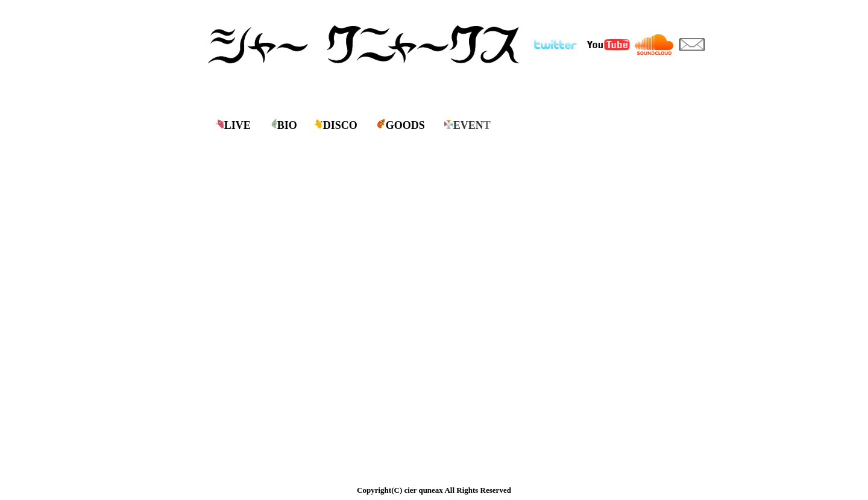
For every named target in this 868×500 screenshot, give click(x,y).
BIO (287, 125)
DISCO (340, 125)
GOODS (405, 125)
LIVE (237, 125)
